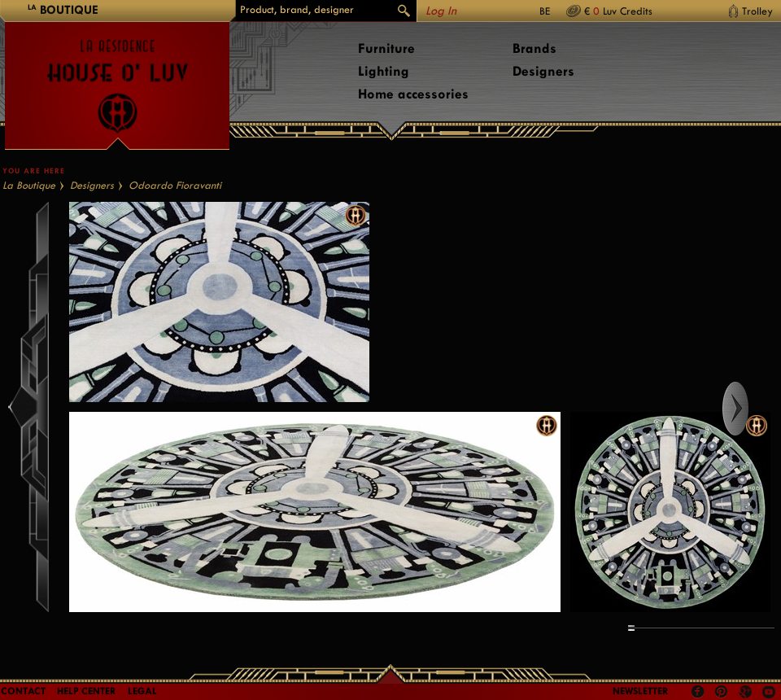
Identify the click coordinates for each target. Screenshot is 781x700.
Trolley (757, 11)
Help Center (87, 691)
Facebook (698, 692)
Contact (23, 691)
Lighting (384, 71)
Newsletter (641, 691)
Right (750, 409)
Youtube (769, 692)
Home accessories (413, 94)
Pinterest (722, 692)
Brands (534, 48)
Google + (747, 693)
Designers (543, 71)
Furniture (386, 48)
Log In (441, 11)
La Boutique (29, 185)
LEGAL (142, 691)
